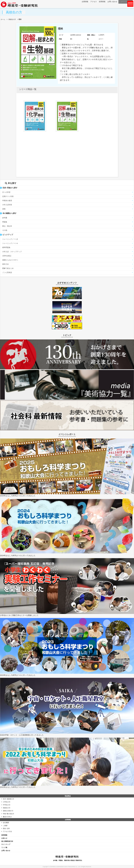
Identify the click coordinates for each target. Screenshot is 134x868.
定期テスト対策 (8, 196)
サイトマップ (6, 844)
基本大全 (6, 264)
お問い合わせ (112, 2)
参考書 (5, 218)
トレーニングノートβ (10, 239)
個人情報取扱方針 (7, 841)
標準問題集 (6, 247)
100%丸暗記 (7, 256)
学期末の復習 (7, 201)
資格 (4, 209)
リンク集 (4, 847)
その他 (5, 230)
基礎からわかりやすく (10, 260)
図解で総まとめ (8, 268)
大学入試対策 (7, 205)
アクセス (94, 2)
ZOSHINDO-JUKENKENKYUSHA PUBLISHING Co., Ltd (65, 867)
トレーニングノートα (10, 243)
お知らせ (4, 838)
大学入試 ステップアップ (12, 252)
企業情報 (85, 2)
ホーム (3, 19)
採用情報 (102, 2)
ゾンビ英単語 (7, 272)
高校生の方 (12, 19)
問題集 (5, 222)
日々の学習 (6, 192)
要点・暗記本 (7, 226)
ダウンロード (126, 2)
